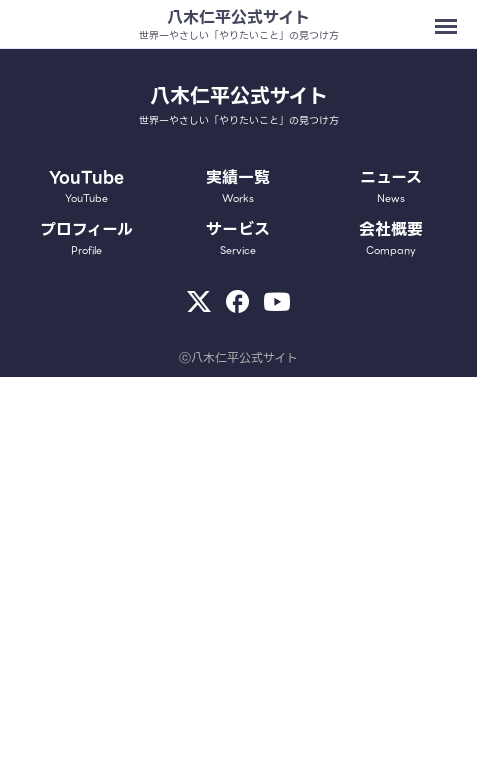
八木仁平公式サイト (238, 17)
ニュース (391, 186)
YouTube (86, 186)
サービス (238, 238)
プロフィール (86, 238)
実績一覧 (238, 186)
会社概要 (391, 238)
